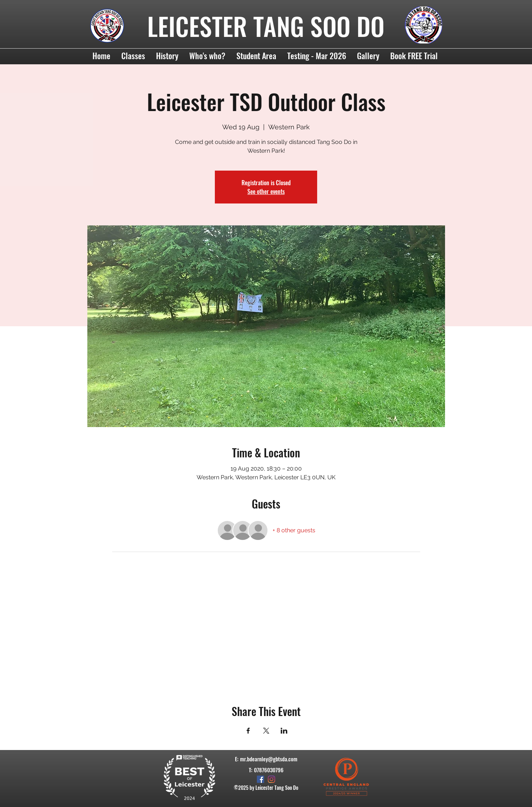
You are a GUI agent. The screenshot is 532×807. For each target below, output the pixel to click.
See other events (266, 191)
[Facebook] (261, 779)
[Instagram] (271, 779)
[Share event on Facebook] (248, 731)
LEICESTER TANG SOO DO (266, 26)
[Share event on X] (266, 731)
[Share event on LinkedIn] (284, 731)
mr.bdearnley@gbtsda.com (269, 759)
